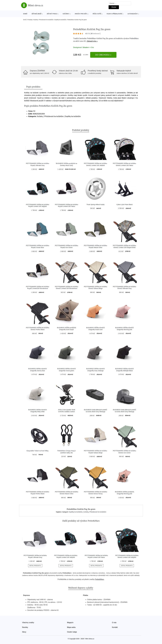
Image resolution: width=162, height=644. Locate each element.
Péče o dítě (97, 14)
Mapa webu (71, 627)
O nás (114, 623)
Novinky (25, 627)
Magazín (70, 623)
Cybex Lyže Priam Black (124, 205)
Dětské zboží (36, 14)
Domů (25, 14)
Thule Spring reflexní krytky (95, 205)
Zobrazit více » (92, 41)
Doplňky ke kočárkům (60, 20)
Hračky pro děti (81, 14)
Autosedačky (133, 14)
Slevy (24, 632)
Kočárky (66, 14)
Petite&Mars (134, 38)
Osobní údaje (72, 632)
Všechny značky (28, 623)
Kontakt (115, 627)
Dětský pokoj (52, 14)
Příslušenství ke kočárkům (46, 20)
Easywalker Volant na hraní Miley (38, 451)
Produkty (30, 20)
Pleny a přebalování (114, 14)
